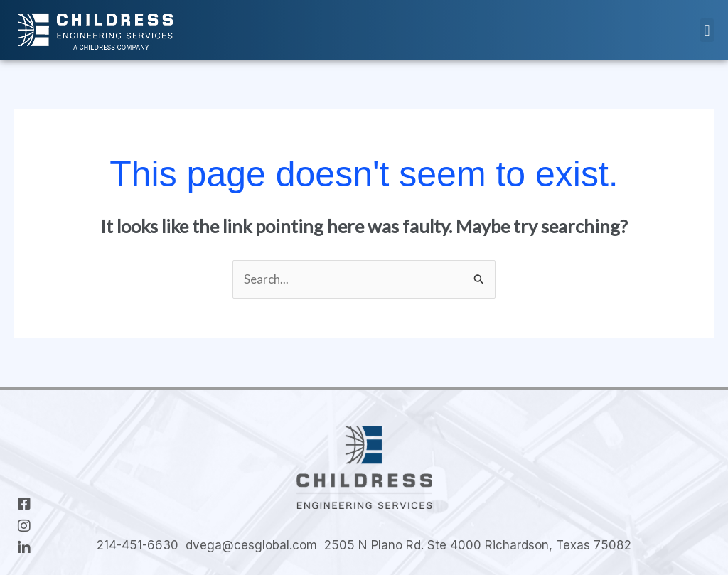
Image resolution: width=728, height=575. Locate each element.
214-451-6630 (138, 545)
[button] (707, 30)
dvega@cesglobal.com (251, 545)
